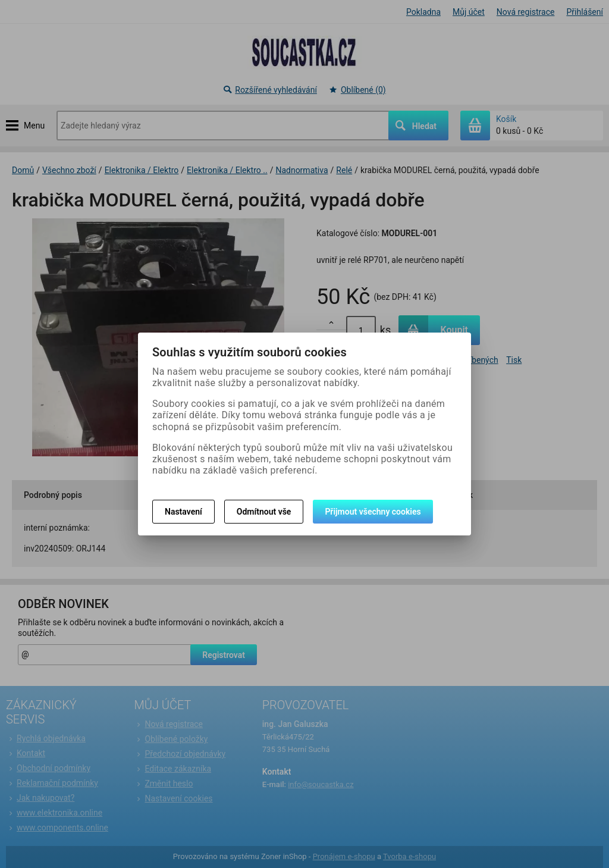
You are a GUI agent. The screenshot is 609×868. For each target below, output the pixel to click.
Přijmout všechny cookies (373, 512)
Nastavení (183, 512)
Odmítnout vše (264, 512)
